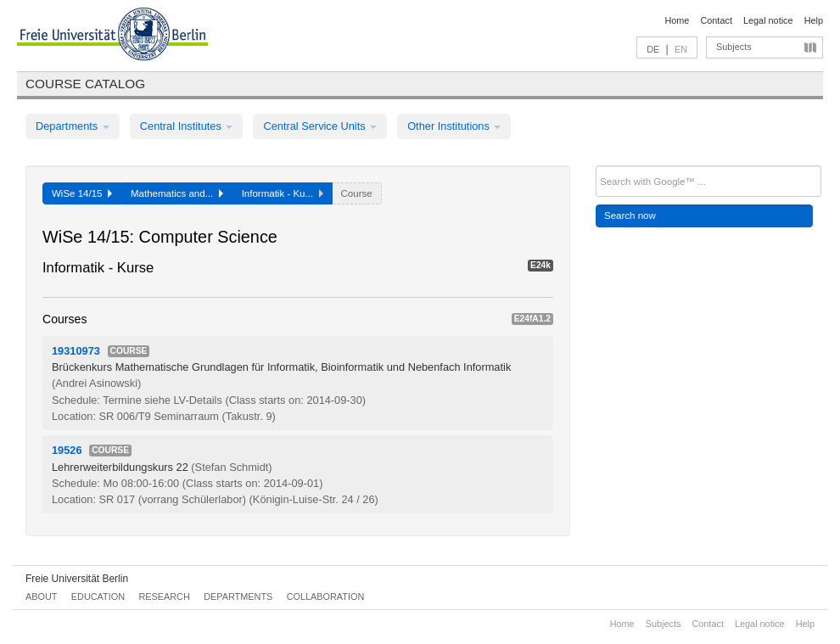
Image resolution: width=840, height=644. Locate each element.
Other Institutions (454, 126)
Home (677, 20)
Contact (716, 20)
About (41, 596)
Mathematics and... (177, 193)
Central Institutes (187, 126)
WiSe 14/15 (82, 193)
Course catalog (85, 84)
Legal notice (768, 20)
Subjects (734, 47)
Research (164, 596)
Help (814, 20)
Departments (73, 126)
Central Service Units (320, 126)
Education (98, 596)
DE (653, 49)
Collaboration (326, 596)
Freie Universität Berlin (77, 579)
